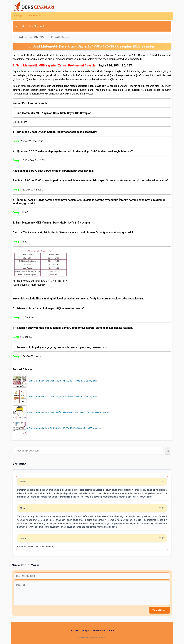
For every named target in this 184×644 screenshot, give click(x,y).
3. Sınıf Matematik (35, 26)
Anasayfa (19, 16)
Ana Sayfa (20, 26)
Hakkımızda (99, 631)
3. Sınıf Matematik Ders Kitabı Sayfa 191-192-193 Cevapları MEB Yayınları (62, 381)
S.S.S (112, 631)
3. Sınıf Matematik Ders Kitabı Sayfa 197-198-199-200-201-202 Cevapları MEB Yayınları (68, 412)
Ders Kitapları (34, 16)
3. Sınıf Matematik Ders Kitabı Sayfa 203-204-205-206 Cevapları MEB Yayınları (64, 428)
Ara (168, 451)
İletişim (86, 631)
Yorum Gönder (159, 610)
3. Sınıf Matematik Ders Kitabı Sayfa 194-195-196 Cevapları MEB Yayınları (62, 397)
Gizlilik (75, 631)
